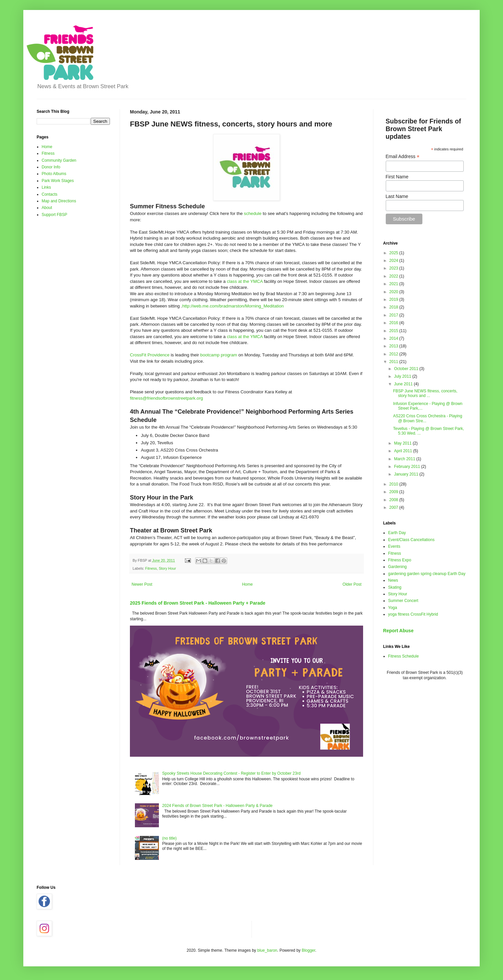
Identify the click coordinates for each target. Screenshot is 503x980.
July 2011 (403, 376)
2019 (394, 299)
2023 (394, 268)
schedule (253, 213)
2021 (394, 284)
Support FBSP (54, 215)
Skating (395, 587)
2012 (394, 354)
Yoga (393, 608)
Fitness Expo (400, 560)
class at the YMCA (245, 281)
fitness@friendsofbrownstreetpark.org (166, 398)
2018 (394, 307)
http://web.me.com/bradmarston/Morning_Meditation (233, 306)
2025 (394, 253)
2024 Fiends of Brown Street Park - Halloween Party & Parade (218, 806)
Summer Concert (403, 601)
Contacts (49, 194)
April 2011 (404, 451)
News (393, 580)
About (47, 208)
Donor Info (51, 167)
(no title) (169, 838)
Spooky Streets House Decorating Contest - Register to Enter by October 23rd (232, 773)
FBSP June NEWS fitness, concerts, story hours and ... (425, 393)
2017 (394, 315)
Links (46, 187)
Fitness (151, 568)
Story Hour (168, 568)
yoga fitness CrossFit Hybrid (413, 614)
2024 (394, 261)
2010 (394, 484)
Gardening (397, 567)
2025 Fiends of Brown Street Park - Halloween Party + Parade (198, 603)
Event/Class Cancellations (411, 540)
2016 (394, 323)
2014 (394, 338)
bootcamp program (219, 355)
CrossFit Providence (150, 355)
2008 (394, 500)
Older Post (352, 584)
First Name (397, 177)
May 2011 (403, 443)
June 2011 (404, 384)
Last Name (397, 196)
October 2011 (407, 369)
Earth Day (397, 533)
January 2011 (407, 474)
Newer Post (142, 584)
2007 (394, 507)
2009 (394, 492)
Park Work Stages (58, 181)
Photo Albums (54, 174)
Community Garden (59, 160)
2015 (394, 331)
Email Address (403, 157)
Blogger (309, 950)
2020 (394, 292)
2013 (394, 346)
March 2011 (405, 459)
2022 (394, 276)
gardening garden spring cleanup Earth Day (427, 574)
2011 (394, 362)
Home (248, 584)
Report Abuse (398, 631)
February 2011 (408, 467)
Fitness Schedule (403, 656)
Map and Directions (59, 201)
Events (394, 546)
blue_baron (267, 950)
